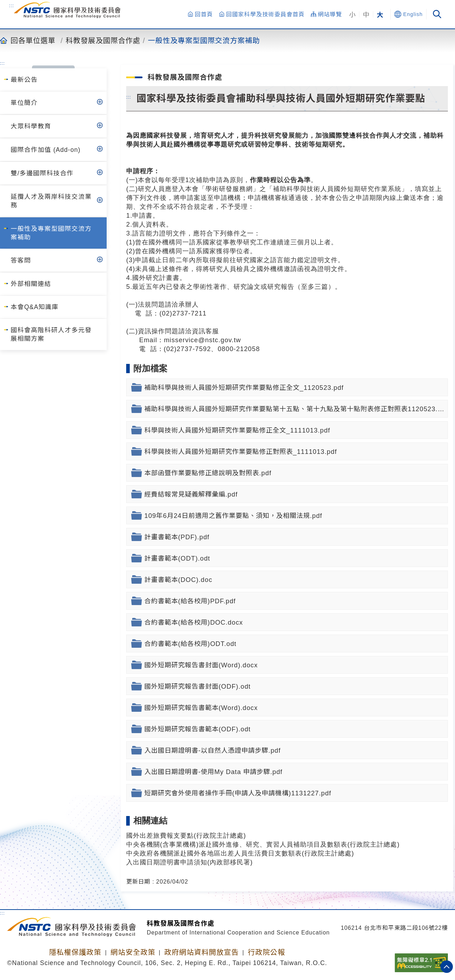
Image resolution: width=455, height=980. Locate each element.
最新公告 (24, 80)
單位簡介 (24, 103)
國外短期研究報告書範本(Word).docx (201, 708)
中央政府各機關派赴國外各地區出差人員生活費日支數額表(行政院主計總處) (240, 853)
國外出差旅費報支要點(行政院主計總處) (186, 835)
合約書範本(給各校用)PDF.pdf (190, 601)
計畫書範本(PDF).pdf (177, 537)
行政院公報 (266, 952)
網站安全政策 (133, 952)
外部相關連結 (31, 284)
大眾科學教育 (31, 126)
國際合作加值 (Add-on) (45, 150)
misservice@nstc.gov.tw (202, 340)
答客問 (21, 260)
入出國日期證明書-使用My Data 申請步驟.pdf (213, 772)
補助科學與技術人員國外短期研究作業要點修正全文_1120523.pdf (244, 388)
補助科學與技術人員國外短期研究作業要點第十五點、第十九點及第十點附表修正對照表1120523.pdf (296, 409)
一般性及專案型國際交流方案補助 (204, 40)
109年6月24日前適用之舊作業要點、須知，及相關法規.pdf (233, 516)
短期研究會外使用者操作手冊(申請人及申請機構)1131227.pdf (238, 793)
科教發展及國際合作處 (103, 40)
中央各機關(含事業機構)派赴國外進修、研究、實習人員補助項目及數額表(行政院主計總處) (263, 844)
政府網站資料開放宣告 (202, 952)
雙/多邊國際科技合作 (42, 173)
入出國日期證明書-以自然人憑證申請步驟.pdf (213, 750)
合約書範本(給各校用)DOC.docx (194, 622)
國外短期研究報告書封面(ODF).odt (197, 686)
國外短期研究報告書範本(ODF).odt (197, 729)
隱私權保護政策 (75, 952)
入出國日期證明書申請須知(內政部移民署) (189, 862)
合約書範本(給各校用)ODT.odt (190, 644)
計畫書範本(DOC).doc (178, 580)
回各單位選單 (33, 40)
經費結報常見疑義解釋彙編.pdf (191, 494)
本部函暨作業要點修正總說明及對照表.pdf (208, 473)
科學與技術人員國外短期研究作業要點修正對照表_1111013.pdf (241, 452)
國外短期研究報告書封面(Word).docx (201, 665)
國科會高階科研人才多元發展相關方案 (51, 334)
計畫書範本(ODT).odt (177, 558)
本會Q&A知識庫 (35, 307)
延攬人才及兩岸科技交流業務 (51, 201)
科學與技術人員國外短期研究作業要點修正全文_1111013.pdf (237, 430)
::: (12, 5)
